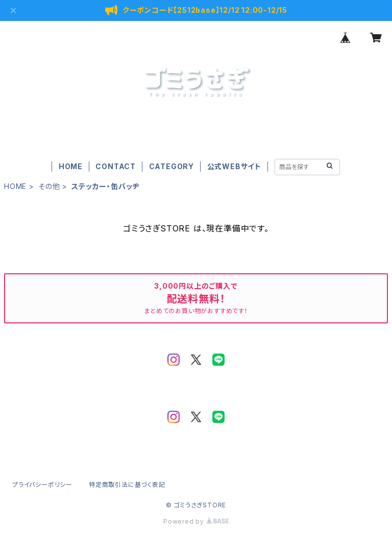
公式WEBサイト (234, 166)
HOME (71, 166)
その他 (49, 186)
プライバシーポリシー (42, 485)
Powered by (196, 521)
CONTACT (116, 166)
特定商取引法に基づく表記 (127, 485)
